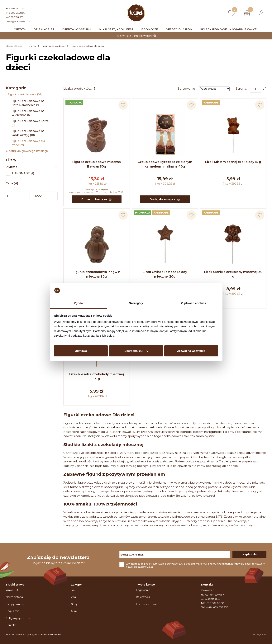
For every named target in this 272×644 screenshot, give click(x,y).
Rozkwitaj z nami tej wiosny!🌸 (136, 36)
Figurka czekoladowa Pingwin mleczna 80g (96, 274)
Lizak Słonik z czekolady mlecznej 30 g (233, 274)
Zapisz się (249, 554)
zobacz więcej (143, 567)
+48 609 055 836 (15, 13)
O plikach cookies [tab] (194, 303)
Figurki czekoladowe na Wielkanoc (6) (28, 113)
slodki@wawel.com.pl (18, 21)
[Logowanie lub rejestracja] (262, 13)
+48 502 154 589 (15, 17)
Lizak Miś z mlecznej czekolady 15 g (233, 162)
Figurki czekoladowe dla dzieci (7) (28, 143)
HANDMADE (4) (20, 173)
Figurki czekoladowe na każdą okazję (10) (28, 133)
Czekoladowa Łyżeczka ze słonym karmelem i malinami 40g (165, 164)
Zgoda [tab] (79, 303)
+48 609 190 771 (15, 8)
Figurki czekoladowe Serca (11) (30, 123)
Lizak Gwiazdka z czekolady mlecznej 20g (165, 274)
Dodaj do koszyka (96, 199)
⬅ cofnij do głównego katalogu (27, 151)
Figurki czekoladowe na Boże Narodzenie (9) (28, 103)
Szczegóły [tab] (136, 303)
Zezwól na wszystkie (191, 351)
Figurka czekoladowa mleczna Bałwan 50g (97, 164)
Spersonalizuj (136, 351)
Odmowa (81, 351)
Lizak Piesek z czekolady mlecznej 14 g (97, 377)
